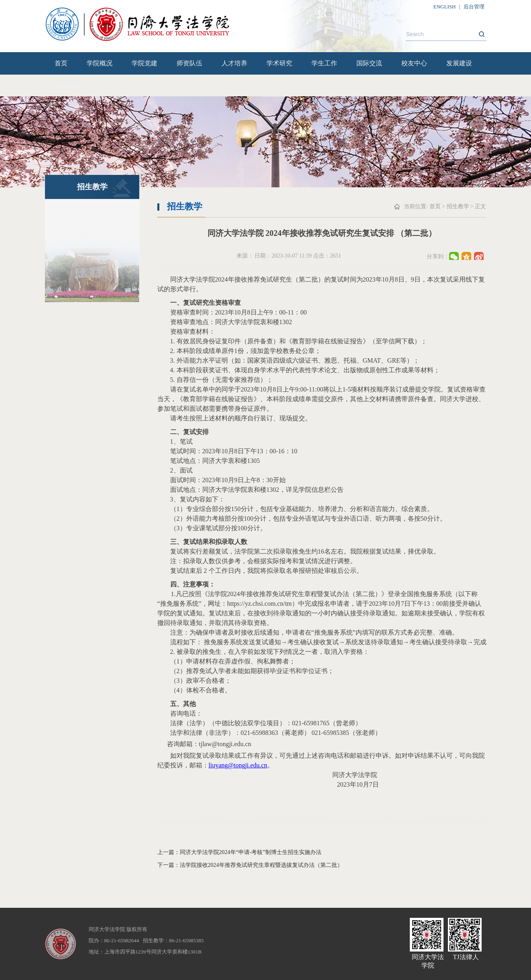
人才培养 (234, 63)
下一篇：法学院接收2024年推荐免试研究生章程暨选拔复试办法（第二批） (250, 865)
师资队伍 (189, 63)
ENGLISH (445, 7)
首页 (61, 63)
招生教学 (458, 206)
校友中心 (414, 63)
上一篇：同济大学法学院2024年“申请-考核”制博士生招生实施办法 (239, 852)
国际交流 (369, 63)
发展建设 (459, 63)
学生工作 (324, 63)
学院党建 (144, 63)
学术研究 (279, 63)
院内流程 (67, 85)
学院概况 (100, 63)
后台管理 (474, 7)
